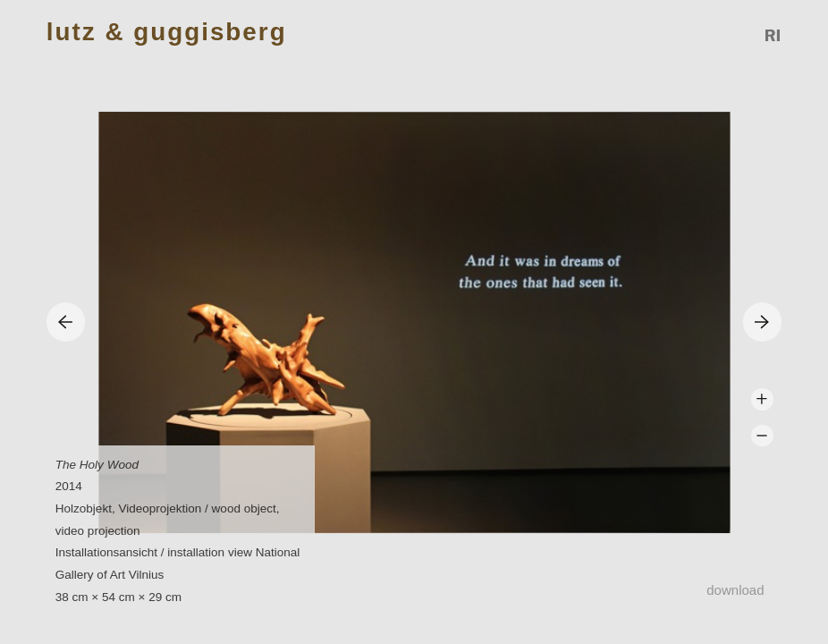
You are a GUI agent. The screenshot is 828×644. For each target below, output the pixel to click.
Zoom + (762, 399)
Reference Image (773, 35)
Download (735, 590)
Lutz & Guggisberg (167, 33)
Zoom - (762, 436)
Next (762, 322)
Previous (66, 322)
